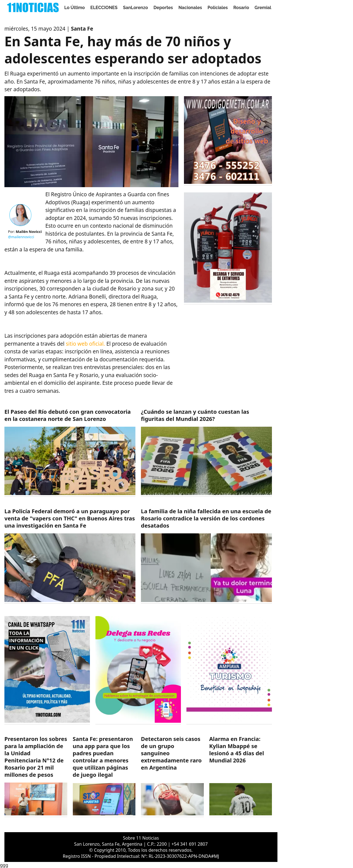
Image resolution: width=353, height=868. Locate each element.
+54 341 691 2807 (190, 844)
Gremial (263, 8)
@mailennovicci (21, 237)
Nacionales (190, 8)
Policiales (218, 8)
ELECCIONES (104, 8)
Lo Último (75, 8)
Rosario (241, 8)
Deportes (163, 8)
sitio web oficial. (85, 344)
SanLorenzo (135, 8)
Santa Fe (82, 29)
